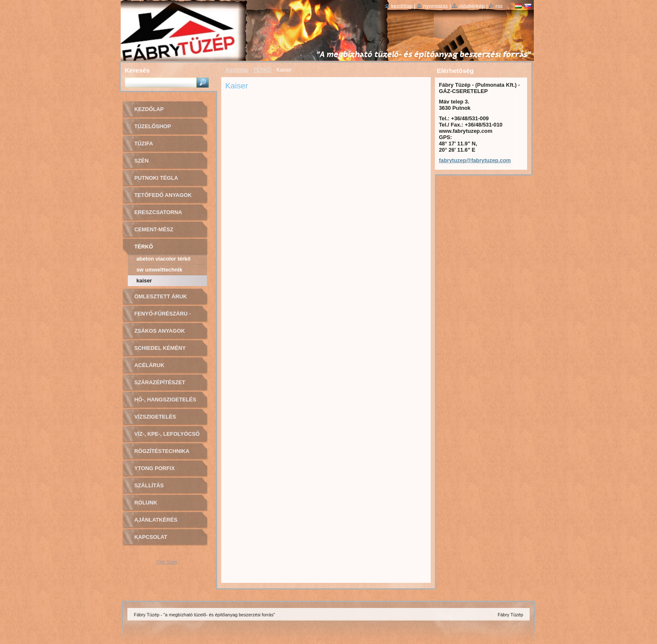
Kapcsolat (151, 537)
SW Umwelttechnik (160, 270)
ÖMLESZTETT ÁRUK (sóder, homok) (161, 299)
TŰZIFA (144, 144)
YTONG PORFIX (155, 468)
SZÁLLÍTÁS (149, 485)
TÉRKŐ (262, 70)
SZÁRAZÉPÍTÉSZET (160, 382)
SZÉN (142, 161)
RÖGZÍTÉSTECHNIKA (162, 451)
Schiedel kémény (160, 348)
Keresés (137, 70)
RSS (499, 6)
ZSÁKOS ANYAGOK (160, 331)
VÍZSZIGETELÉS (155, 417)
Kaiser (144, 281)
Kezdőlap (237, 70)
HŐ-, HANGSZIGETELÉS (166, 400)
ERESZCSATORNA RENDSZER (158, 215)
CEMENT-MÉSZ (154, 229)
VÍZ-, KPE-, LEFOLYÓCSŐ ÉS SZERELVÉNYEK (167, 437)
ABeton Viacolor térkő (164, 259)
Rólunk (146, 503)
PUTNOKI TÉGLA (156, 178)
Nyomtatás (436, 6)
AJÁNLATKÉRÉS (156, 520)
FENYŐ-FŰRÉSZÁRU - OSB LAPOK (163, 317)
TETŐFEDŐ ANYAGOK (163, 195)
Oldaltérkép (472, 6)
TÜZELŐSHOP (153, 126)
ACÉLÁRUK (150, 365)
